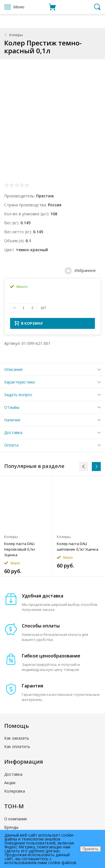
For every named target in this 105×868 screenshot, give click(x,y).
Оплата (11, 447)
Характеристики (19, 384)
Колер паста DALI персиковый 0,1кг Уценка (20, 551)
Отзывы (12, 409)
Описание (13, 371)
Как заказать (17, 740)
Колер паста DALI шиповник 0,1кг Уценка (78, 548)
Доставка (13, 434)
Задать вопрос (18, 396)
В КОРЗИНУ (29, 325)
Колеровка (15, 793)
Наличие (12, 422)
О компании (16, 820)
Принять (90, 849)
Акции (10, 784)
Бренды (11, 829)
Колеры (16, 35)
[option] (26, 528)
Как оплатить (17, 748)
